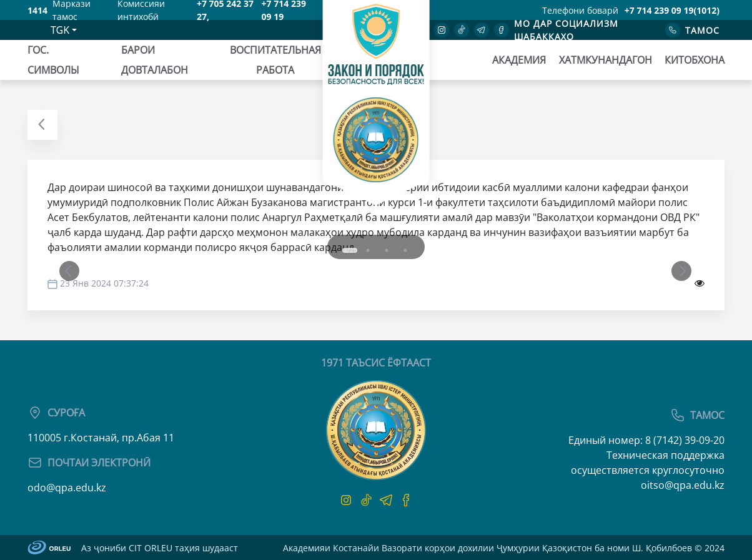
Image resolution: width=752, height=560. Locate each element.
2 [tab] (368, 250)
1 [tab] (342, 241)
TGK (60, 30)
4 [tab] (405, 250)
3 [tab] (387, 250)
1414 (37, 10)
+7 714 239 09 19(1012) (672, 10)
